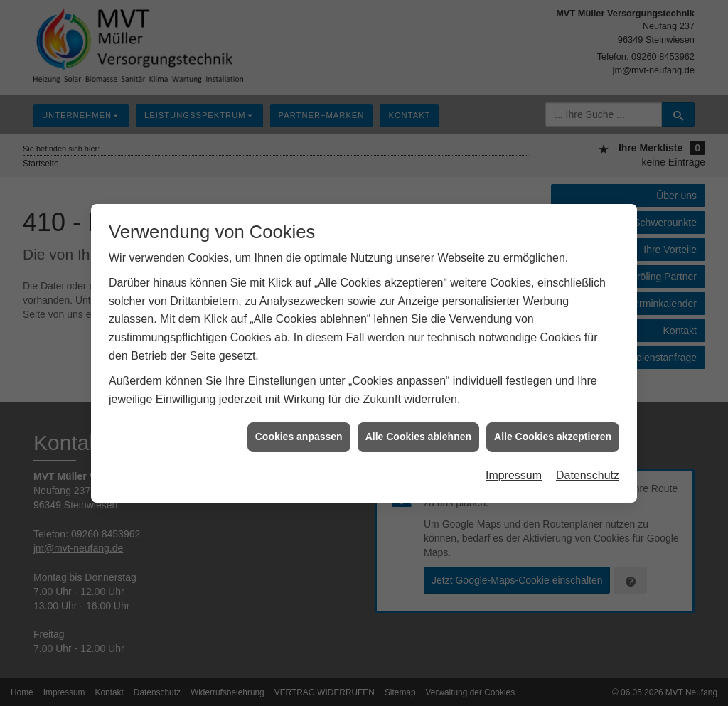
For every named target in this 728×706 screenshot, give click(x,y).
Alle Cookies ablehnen (418, 434)
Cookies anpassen (299, 434)
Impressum (514, 473)
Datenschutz (588, 473)
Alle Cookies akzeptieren (553, 434)
